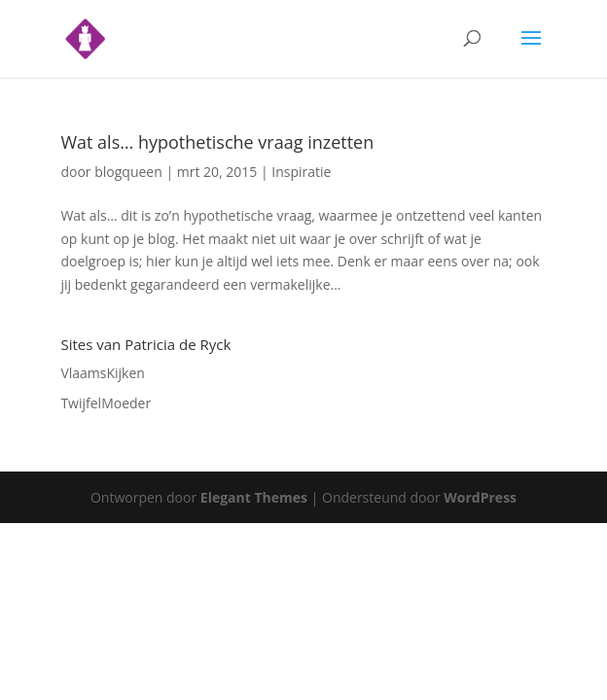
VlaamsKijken (103, 373)
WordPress (480, 497)
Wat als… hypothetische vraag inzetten (217, 142)
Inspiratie (301, 172)
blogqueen (128, 172)
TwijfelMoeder (106, 403)
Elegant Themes (254, 497)
